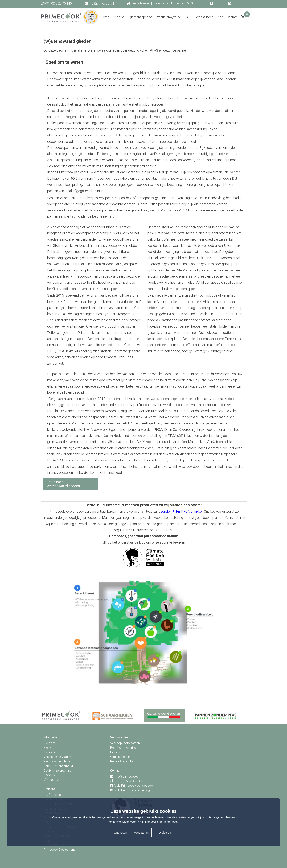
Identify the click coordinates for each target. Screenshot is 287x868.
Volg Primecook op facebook (134, 786)
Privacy (115, 752)
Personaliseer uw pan (209, 17)
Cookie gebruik (120, 757)
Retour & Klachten (122, 761)
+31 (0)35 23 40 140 (56, 4)
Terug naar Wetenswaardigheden (63, 484)
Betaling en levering (123, 748)
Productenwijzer (168, 17)
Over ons (49, 743)
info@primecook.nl (99, 4)
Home (105, 17)
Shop (119, 17)
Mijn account (52, 780)
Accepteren (141, 832)
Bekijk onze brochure (57, 771)
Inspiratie (50, 752)
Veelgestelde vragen (57, 757)
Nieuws (48, 748)
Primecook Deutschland (59, 850)
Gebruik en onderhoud (58, 766)
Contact (232, 17)
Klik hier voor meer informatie (158, 822)
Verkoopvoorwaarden (125, 743)
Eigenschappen (140, 17)
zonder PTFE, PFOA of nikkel (182, 511)
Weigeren (165, 832)
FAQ (188, 17)
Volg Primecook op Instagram (135, 790)
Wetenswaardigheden (58, 761)
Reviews (49, 775)
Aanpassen (120, 832)
